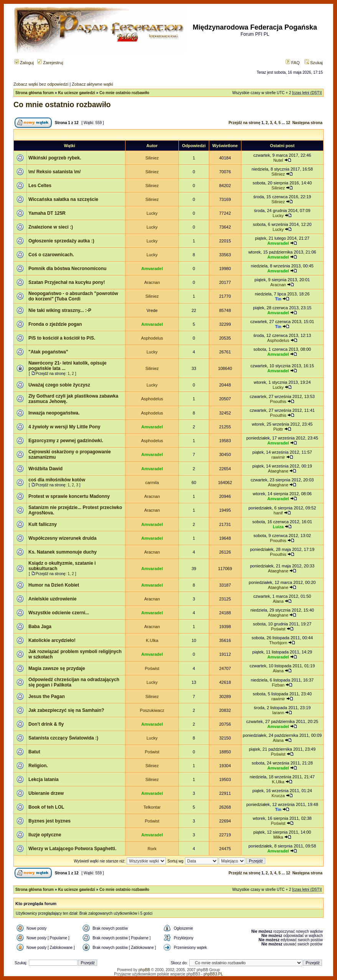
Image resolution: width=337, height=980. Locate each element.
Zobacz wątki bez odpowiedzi (41, 84)
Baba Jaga (40, 627)
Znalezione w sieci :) (51, 227)
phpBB (144, 970)
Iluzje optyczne (45, 835)
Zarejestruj (50, 63)
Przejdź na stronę (244, 123)
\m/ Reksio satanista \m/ (55, 172)
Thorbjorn (278, 643)
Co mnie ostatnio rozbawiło (124, 93)
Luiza (278, 527)
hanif (278, 513)
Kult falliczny (43, 524)
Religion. (38, 766)
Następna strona (307, 123)
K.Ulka (152, 640)
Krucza (278, 796)
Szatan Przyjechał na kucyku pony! (67, 282)
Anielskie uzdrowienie (52, 599)
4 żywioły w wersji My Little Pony (64, 427)
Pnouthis (278, 401)
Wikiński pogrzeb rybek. (55, 158)
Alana (278, 601)
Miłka (278, 837)
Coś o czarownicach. (51, 255)
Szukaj (314, 63)
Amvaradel (278, 243)
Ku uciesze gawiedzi (77, 93)
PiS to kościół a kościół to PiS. (62, 338)
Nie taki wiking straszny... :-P (60, 310)
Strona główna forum (35, 93)
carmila (152, 483)
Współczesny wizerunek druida (62, 538)
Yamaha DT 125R (47, 213)
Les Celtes (40, 186)
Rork (152, 849)
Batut (34, 752)
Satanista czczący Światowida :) (63, 738)
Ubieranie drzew (46, 793)
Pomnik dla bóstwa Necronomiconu (67, 269)
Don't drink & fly (46, 724)
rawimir (278, 457)
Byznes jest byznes (50, 821)
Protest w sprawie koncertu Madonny (69, 496)
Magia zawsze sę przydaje (57, 668)
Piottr (278, 429)
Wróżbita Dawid (45, 469)
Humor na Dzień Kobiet (54, 585)
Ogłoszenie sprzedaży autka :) (61, 241)
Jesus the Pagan (47, 696)
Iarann (278, 713)
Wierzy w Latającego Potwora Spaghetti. (72, 849)
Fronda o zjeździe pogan (55, 324)
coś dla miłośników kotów (57, 480)
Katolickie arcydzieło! (52, 640)
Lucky (152, 213)
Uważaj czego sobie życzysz (59, 385)
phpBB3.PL (213, 974)
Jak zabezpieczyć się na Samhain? (66, 710)
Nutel (278, 160)
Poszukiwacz (152, 710)
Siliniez (152, 158)
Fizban (278, 685)
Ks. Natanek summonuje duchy (63, 552)
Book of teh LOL (46, 807)
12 (288, 123)
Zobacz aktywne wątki (93, 84)
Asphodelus (152, 338)
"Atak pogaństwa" (48, 352)
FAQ (293, 63)
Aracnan (152, 282)
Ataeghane (278, 471)
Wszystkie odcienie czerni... (59, 613)
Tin (278, 299)
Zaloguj (24, 63)
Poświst (278, 629)
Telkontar (152, 807)
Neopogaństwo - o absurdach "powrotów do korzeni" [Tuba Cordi (73, 296)
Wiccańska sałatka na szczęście (63, 199)
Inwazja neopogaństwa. (54, 413)
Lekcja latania (44, 779)
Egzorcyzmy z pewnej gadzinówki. (66, 441)
